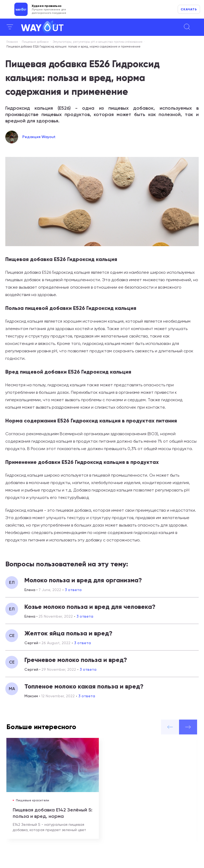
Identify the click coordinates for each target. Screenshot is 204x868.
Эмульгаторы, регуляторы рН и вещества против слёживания (97, 42)
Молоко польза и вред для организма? (83, 580)
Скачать (189, 9)
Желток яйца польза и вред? (68, 633)
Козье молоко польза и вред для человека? (90, 607)
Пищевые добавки (35, 42)
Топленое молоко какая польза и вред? (84, 686)
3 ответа (73, 590)
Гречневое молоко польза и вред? (76, 660)
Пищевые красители (33, 800)
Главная (12, 42)
